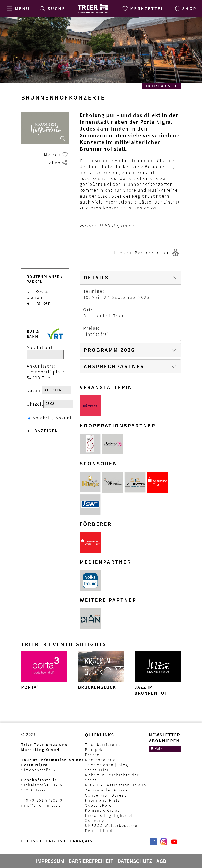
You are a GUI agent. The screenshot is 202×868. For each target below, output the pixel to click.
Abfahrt (41, 418)
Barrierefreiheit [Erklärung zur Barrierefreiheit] (91, 861)
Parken (39, 303)
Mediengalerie (100, 760)
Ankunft (65, 418)
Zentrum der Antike (106, 790)
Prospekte (96, 749)
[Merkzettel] (142, 8)
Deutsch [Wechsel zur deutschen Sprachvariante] (32, 841)
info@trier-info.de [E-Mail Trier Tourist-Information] (41, 805)
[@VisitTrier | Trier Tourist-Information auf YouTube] (174, 844)
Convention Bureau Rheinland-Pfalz (106, 798)
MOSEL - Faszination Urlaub (116, 785)
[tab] (130, 278)
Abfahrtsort (40, 347)
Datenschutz (135, 861)
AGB (161, 861)
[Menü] (17, 8)
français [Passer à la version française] (81, 841)
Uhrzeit (35, 404)
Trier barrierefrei (104, 744)
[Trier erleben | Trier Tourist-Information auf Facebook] (153, 844)
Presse (92, 755)
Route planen (38, 294)
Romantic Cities (102, 810)
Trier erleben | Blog (106, 765)
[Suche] (52, 8)
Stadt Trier (97, 770)
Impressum (50, 861)
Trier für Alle (162, 86)
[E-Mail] (165, 749)
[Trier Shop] (185, 8)
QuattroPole (98, 805)
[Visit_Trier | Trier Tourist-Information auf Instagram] (164, 844)
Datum (34, 390)
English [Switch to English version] (56, 841)
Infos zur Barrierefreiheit (142, 253)
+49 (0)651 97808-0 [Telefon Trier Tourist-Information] (42, 800)
